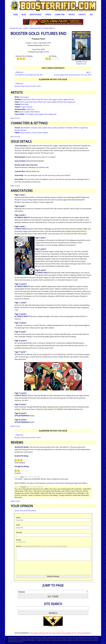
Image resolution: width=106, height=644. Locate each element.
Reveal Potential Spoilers (35, 161)
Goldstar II (62, 128)
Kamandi (69, 128)
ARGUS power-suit (33, 171)
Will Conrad (36, 99)
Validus (45, 133)
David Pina (30, 109)
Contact (82, 15)
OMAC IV (76, 128)
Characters (60, 15)
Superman (84, 128)
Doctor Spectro (26, 133)
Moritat (71, 99)
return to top (15, 118)
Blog (24, 15)
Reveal (32, 416)
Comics (48, 15)
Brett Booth (27, 99)
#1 (42, 28)
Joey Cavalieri (25, 112)
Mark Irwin (42, 102)
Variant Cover (81, 64)
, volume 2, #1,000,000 (50, 409)
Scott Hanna (33, 102)
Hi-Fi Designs (29, 114)
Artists (72, 15)
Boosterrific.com (16, 28)
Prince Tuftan (37, 133)
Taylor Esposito (27, 107)
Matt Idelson (35, 112)
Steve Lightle (63, 99)
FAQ (91, 15)
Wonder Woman (20, 130)
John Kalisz (25, 104)
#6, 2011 (29, 75)
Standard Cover (81, 62)
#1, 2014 (27, 86)
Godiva (55, 128)
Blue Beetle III (26, 128)
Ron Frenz (44, 99)
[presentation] (31, 567)
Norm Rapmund (69, 102)
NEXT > (89, 72)
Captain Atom (47, 128)
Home (15, 15)
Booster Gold (35, 15)
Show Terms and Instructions (25, 511)
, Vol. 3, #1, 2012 (73, 75)
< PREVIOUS (19, 72)
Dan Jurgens (24, 97)
